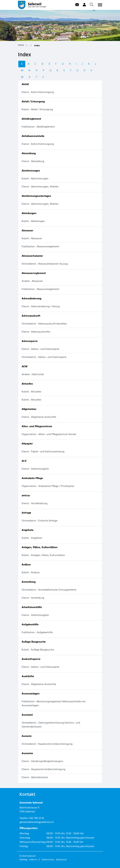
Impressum (61, 860)
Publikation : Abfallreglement (38, 127)
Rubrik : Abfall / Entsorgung (37, 110)
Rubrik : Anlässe (31, 573)
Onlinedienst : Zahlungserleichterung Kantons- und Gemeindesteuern (51, 725)
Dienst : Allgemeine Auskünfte (39, 417)
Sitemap (23, 860)
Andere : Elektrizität (33, 375)
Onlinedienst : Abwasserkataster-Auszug (45, 264)
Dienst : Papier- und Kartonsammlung (43, 452)
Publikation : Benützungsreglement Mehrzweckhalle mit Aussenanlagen (54, 704)
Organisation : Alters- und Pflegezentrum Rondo (49, 434)
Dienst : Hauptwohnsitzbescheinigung (43, 769)
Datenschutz (48, 860)
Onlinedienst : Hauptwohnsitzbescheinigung (47, 744)
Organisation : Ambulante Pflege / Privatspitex (48, 486)
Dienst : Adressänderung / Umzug (41, 307)
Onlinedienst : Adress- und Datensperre (44, 357)
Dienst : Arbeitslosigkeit (35, 469)
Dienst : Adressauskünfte (36, 332)
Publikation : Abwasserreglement (40, 247)
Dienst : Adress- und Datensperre (40, 349)
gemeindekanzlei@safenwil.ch (37, 822)
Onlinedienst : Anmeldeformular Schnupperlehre (49, 590)
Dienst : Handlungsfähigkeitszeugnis (42, 761)
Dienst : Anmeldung (33, 598)
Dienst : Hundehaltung (34, 504)
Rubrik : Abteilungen (33, 221)
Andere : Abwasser (32, 281)
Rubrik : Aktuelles (32, 392)
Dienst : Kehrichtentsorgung (38, 92)
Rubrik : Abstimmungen (35, 179)
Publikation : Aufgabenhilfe (37, 633)
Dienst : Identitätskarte (35, 777)
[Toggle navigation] (100, 5)
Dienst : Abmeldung (33, 161)
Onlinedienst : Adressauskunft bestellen (44, 324)
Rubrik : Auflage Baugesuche (38, 650)
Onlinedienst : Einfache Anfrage (40, 521)
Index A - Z (34, 860)
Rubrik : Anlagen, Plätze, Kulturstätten (43, 555)
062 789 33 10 (37, 818)
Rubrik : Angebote (32, 538)
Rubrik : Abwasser (32, 239)
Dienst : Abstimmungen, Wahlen (40, 187)
